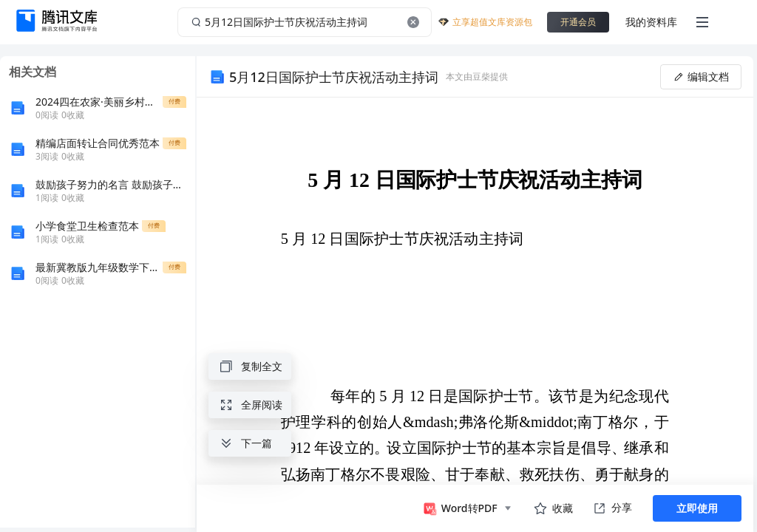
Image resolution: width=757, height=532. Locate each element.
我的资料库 (651, 22)
